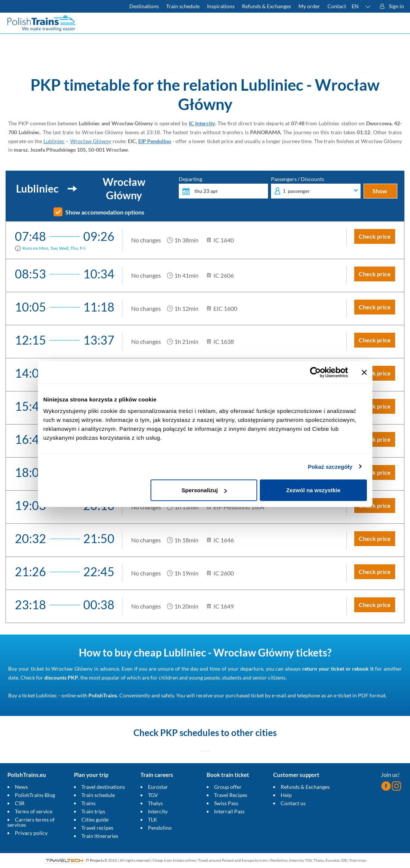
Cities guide (95, 819)
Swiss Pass (226, 803)
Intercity (158, 811)
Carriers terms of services (31, 822)
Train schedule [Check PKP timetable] (183, 6)
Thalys (155, 803)
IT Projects (95, 860)
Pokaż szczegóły (330, 466)
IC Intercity (202, 123)
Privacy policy (31, 833)
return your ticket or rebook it (338, 669)
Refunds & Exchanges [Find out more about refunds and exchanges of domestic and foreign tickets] (267, 6)
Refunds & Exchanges (305, 787)
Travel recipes (97, 828)
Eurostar (158, 787)
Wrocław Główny (91, 141)
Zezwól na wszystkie (313, 490)
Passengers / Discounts (316, 188)
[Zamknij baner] (364, 372)
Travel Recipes (231, 795)
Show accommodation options (105, 212)
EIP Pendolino (155, 141)
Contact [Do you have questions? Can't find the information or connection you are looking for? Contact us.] (337, 6)
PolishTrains (103, 695)
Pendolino (160, 828)
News (21, 787)
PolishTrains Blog (35, 795)
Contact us (293, 803)
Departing (223, 188)
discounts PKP (61, 677)
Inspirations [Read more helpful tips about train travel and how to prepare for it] (221, 6)
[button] (361, 6)
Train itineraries (100, 836)
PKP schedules (190, 733)
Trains (88, 803)
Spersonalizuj (204, 490)
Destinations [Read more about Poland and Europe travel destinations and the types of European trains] (144, 6)
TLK (153, 819)
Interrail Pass (229, 811)
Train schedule (98, 795)
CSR (20, 803)
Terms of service (34, 811)
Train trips (93, 811)
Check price (375, 236)
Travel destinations (103, 787)
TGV (153, 795)
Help (286, 795)
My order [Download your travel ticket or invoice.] (309, 6)
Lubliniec (54, 141)
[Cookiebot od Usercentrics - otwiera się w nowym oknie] (315, 372)
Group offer (228, 787)
